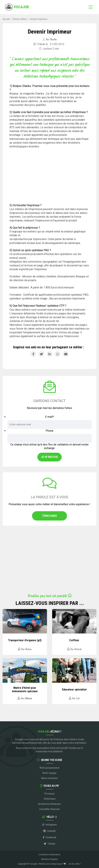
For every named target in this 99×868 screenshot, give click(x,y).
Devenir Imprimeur (39, 19)
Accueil (6, 19)
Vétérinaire (50, 799)
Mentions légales (50, 859)
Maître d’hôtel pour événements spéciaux (25, 689)
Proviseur (50, 794)
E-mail (49, 417)
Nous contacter (50, 778)
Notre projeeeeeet (49, 768)
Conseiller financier (50, 809)
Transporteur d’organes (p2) (25, 640)
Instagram (49, 825)
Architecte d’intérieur (49, 804)
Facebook (50, 837)
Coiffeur (74, 640)
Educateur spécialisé (74, 690)
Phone (49, 431)
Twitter (50, 844)
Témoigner (49, 516)
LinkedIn (50, 831)
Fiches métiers (20, 19)
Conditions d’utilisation (49, 855)
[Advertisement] (49, 176)
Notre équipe (49, 773)
